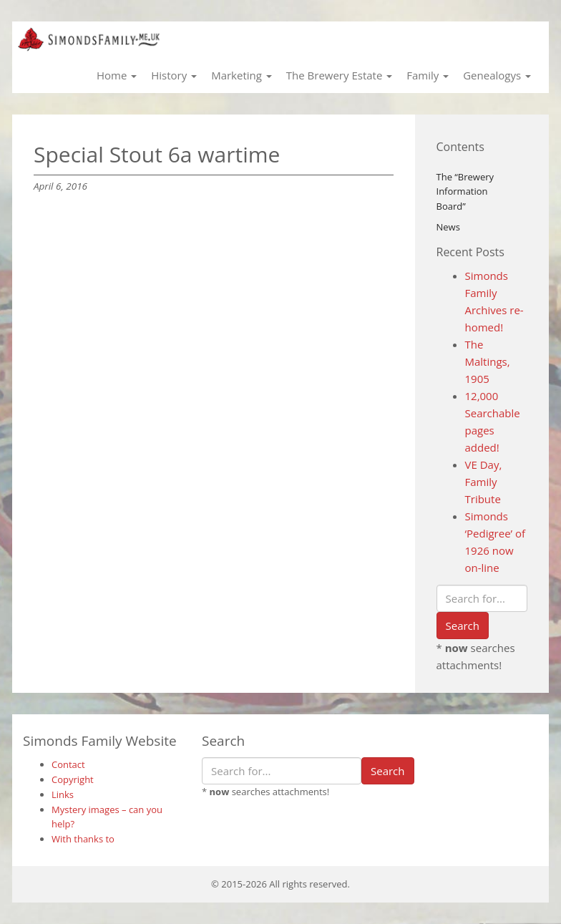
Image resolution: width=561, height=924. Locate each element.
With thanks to (83, 839)
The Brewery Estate (339, 75)
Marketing (242, 75)
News (448, 227)
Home (117, 75)
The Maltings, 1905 (488, 361)
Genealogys (497, 75)
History (174, 75)
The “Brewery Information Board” (465, 192)
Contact (68, 764)
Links (63, 794)
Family (428, 75)
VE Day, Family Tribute (484, 482)
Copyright (73, 779)
